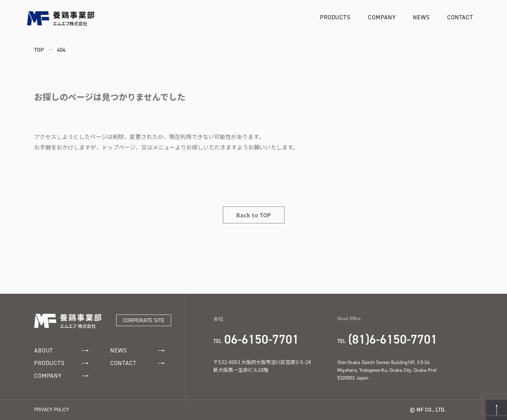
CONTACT (460, 17)
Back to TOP (254, 215)
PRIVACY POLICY (52, 410)
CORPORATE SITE (144, 320)
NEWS (421, 17)
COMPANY (382, 17)
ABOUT (61, 351)
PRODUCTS (335, 17)
